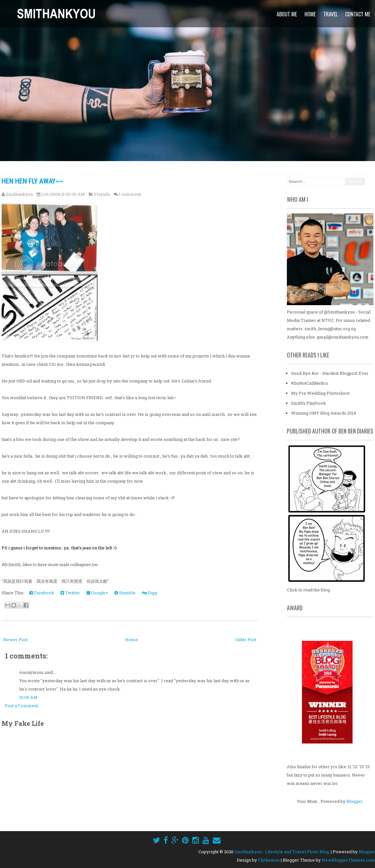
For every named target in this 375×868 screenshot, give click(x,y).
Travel (330, 14)
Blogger (354, 801)
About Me (287, 14)
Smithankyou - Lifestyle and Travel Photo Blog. (282, 852)
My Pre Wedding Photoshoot (320, 393)
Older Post (246, 640)
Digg (150, 593)
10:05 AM (28, 697)
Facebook (42, 593)
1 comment (130, 194)
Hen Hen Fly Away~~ (32, 181)
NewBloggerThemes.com (348, 860)
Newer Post (15, 640)
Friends (102, 194)
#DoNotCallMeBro (310, 383)
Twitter (70, 593)
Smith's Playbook (308, 403)
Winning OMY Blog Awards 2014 (324, 413)
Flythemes (269, 860)
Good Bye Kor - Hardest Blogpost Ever (330, 373)
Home (310, 14)
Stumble (125, 593)
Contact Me (358, 14)
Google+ (97, 593)
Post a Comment (21, 706)
